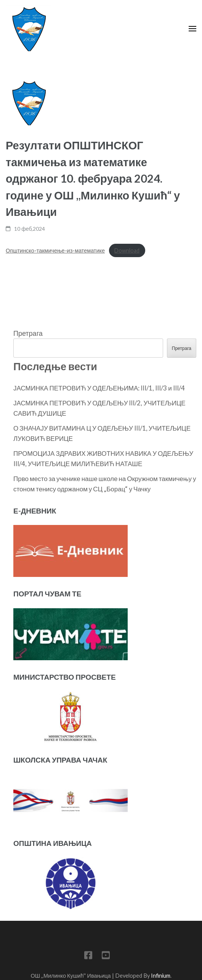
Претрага (28, 333)
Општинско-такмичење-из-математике (55, 250)
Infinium (161, 976)
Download (127, 250)
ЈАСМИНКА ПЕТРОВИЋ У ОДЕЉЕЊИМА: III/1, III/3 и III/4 (99, 388)
